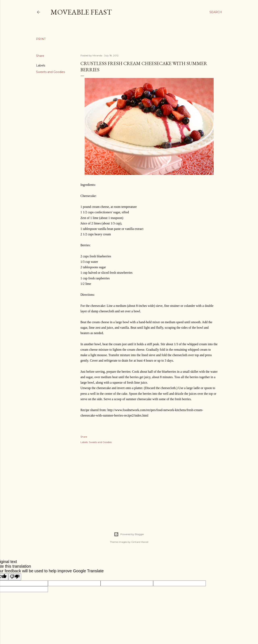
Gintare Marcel (140, 542)
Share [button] (40, 56)
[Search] (216, 12)
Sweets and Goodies (50, 72)
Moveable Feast (81, 12)
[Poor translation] (15, 577)
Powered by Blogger (129, 534)
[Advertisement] (149, 483)
